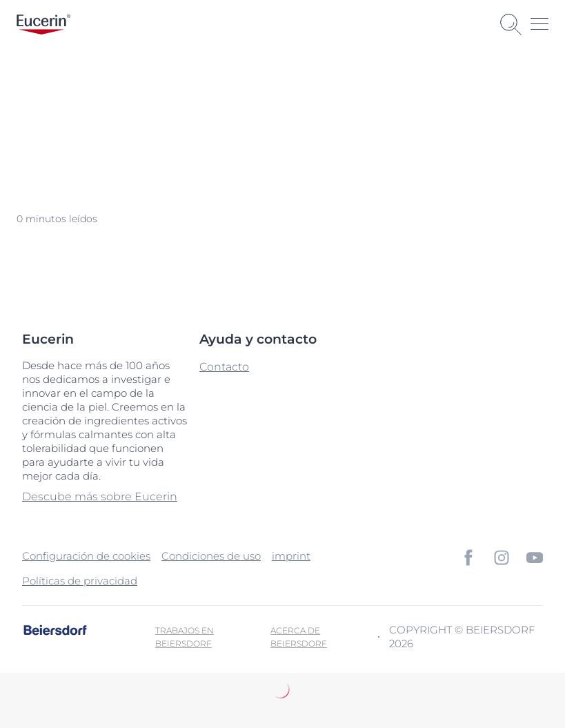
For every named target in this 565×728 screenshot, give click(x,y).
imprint (291, 556)
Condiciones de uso (211, 556)
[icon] (468, 558)
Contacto (224, 367)
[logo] (43, 24)
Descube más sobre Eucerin (100, 496)
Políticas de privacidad (80, 581)
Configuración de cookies (86, 556)
